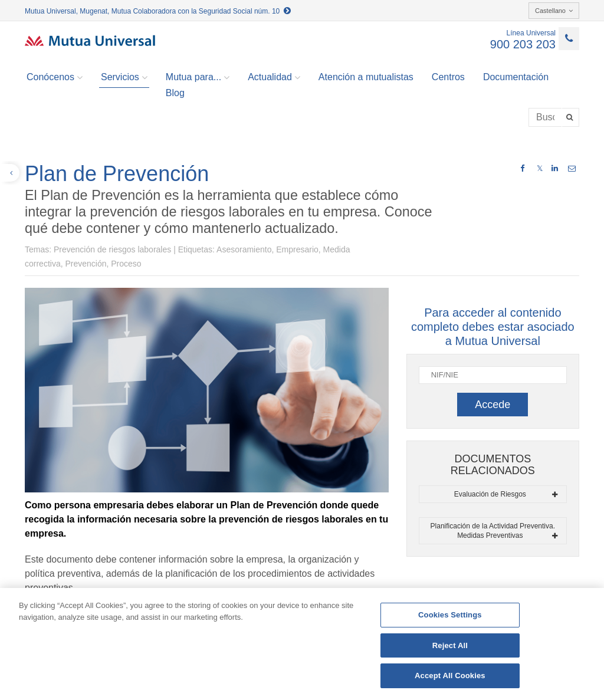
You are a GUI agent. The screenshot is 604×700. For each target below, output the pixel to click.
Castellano (554, 11)
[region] (302, 644)
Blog (175, 93)
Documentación (516, 77)
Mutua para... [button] (198, 77)
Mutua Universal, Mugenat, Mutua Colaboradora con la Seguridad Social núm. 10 (158, 11)
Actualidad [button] (274, 77)
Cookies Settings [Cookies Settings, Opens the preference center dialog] (450, 615)
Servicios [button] (124, 77)
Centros (448, 77)
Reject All (450, 645)
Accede (493, 405)
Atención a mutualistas (366, 77)
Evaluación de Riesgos (506, 494)
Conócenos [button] (55, 77)
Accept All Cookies (450, 676)
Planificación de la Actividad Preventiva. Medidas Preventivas (494, 531)
